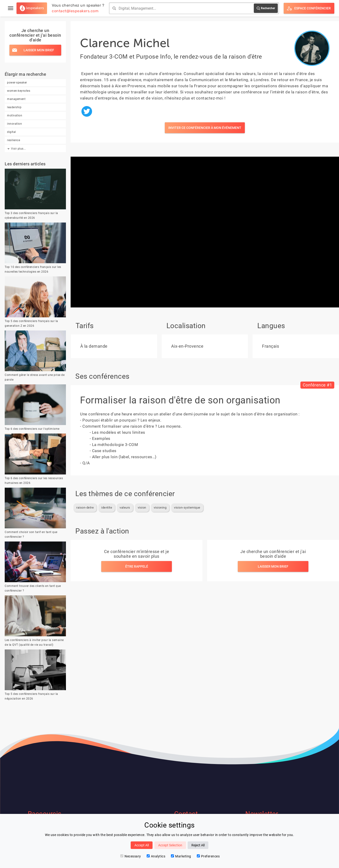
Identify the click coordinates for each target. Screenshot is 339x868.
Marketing (181, 856)
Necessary (131, 856)
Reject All (198, 845)
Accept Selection (170, 845)
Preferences (208, 856)
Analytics (156, 856)
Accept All (142, 845)
